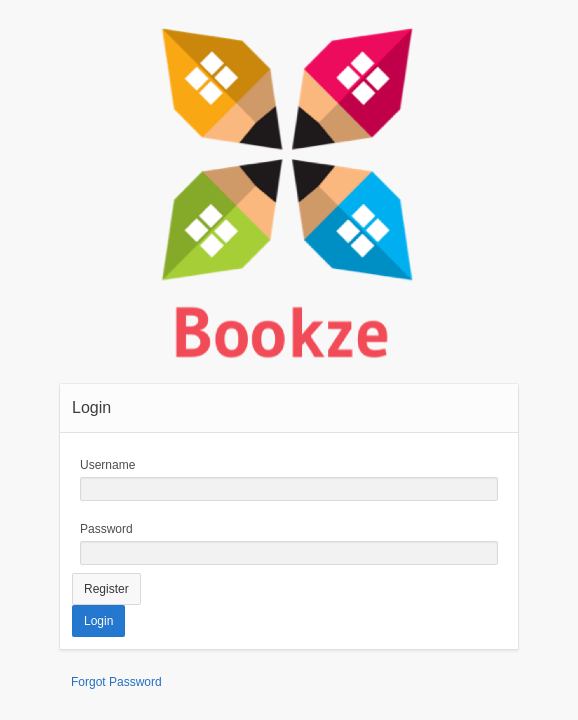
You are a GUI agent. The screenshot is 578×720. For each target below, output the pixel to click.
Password (106, 529)
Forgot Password (116, 682)
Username (107, 465)
